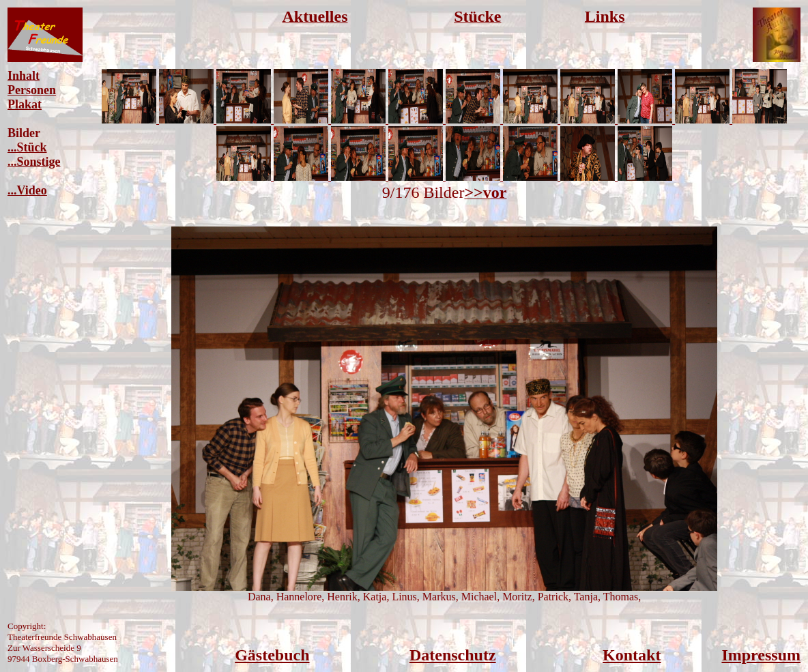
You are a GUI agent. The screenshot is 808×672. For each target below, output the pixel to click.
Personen (32, 90)
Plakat (25, 104)
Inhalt (24, 76)
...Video (27, 190)
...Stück (27, 147)
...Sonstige (34, 162)
